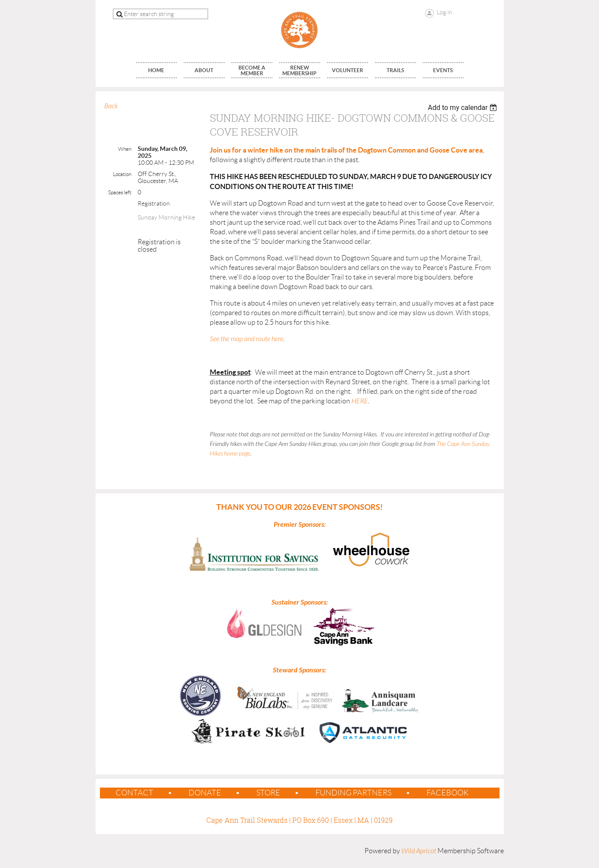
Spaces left (120, 192)
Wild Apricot (419, 851)
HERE (360, 401)
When (125, 149)
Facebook (448, 793)
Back (111, 106)
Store (268, 793)
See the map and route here (247, 339)
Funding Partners (353, 793)
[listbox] (464, 108)
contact (134, 793)
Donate (205, 793)
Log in (444, 12)
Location (122, 174)
